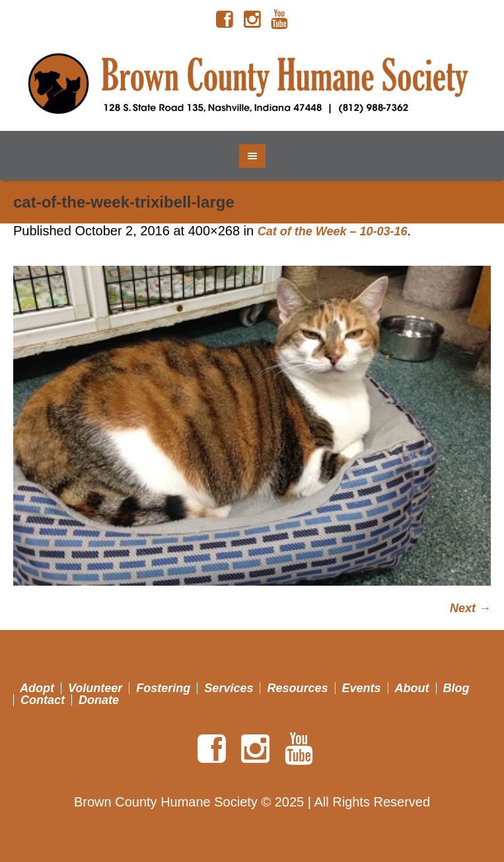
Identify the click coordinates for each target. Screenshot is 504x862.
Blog (456, 688)
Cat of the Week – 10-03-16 (333, 231)
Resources (297, 688)
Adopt (37, 688)
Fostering (163, 688)
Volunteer (95, 688)
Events (362, 688)
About (412, 688)
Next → (470, 608)
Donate (99, 700)
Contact (43, 700)
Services (229, 688)
